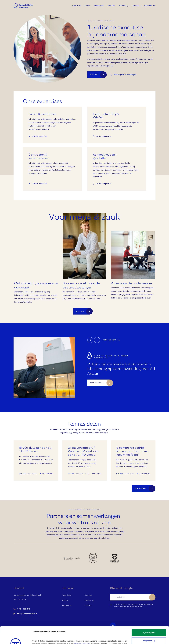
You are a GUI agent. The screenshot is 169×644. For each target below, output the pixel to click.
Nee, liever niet (149, 632)
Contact (135, 6)
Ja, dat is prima (149, 616)
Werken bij (124, 6)
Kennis (87, 6)
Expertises (76, 6)
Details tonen (37, 639)
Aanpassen (149, 624)
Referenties (99, 6)
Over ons (111, 6)
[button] (90, 340)
